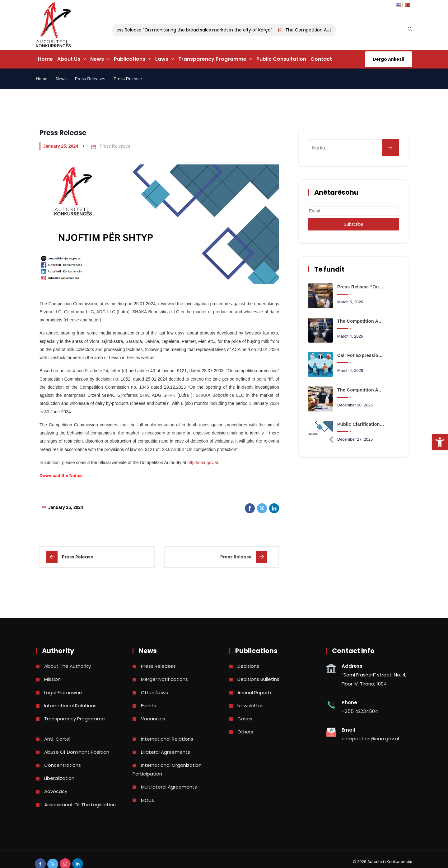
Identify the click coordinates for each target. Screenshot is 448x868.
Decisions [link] (248, 666)
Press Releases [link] (90, 79)
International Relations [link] (70, 706)
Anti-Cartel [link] (57, 739)
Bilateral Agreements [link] (166, 752)
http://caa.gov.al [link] (203, 462)
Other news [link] (154, 693)
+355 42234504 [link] (360, 711)
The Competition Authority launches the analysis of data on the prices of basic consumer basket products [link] (361, 390)
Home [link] (45, 59)
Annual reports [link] (255, 693)
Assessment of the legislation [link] (80, 805)
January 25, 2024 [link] (61, 146)
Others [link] (245, 732)
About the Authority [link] (68, 666)
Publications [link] (130, 59)
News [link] (97, 59)
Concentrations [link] (63, 765)
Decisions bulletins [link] (258, 679)
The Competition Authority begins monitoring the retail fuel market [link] (361, 321)
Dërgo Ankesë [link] (389, 59)
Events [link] (149, 706)
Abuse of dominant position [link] (77, 752)
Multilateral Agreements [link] (169, 787)
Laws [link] (162, 59)
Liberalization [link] (59, 778)
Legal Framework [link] (63, 693)
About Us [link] (69, 59)
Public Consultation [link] (281, 59)
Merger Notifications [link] (164, 679)
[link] (440, 442)
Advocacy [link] (56, 791)
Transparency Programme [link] (212, 59)
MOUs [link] (147, 800)
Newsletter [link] (250, 706)
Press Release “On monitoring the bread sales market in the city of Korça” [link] (198, 30)
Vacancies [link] (153, 719)
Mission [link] (52, 679)
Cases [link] (245, 719)
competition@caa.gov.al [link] (370, 739)
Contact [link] (321, 59)
